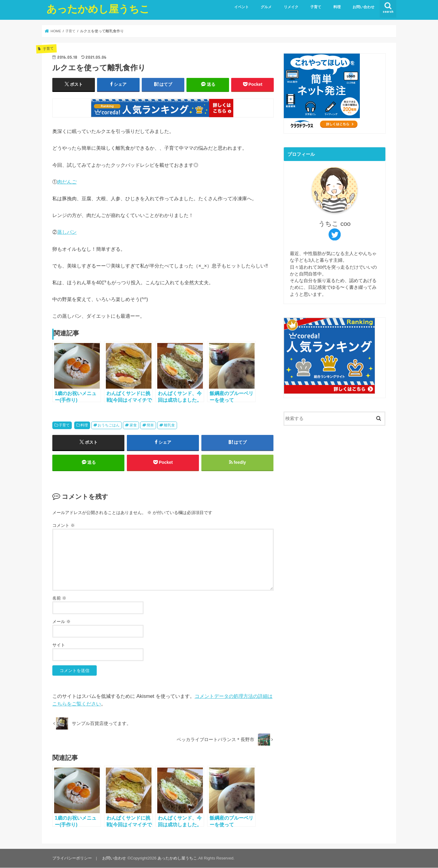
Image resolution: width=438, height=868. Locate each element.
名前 (59, 598)
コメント (64, 526)
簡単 (150, 425)
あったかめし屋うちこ (98, 9)
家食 (133, 425)
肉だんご (67, 182)
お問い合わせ (363, 7)
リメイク (291, 7)
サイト (59, 645)
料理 (337, 7)
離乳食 (169, 425)
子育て (316, 7)
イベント (242, 7)
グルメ (266, 7)
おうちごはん (109, 425)
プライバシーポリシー (72, 858)
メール (61, 621)
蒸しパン (67, 232)
